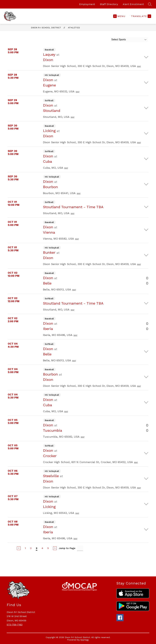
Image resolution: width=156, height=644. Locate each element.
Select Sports (119, 39)
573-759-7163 (15, 625)
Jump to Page (67, 548)
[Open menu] (119, 16)
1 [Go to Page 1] (25, 548)
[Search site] (150, 4)
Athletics (74, 28)
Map (139, 66)
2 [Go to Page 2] (31, 548)
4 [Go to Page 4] (42, 548)
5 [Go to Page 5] (48, 548)
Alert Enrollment (133, 4)
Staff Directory (109, 4)
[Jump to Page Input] (80, 548)
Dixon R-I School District (46, 28)
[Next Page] (55, 548)
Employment (87, 4)
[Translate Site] (141, 16)
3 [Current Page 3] (37, 548)
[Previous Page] (19, 548)
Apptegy (85, 640)
